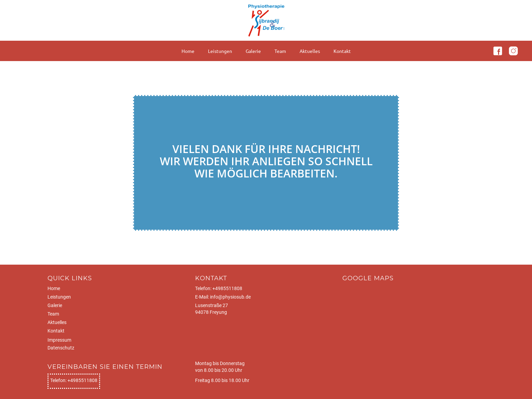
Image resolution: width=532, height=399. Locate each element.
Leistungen (220, 51)
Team (280, 51)
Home (188, 51)
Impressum (59, 340)
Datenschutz (61, 348)
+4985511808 (227, 288)
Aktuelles (310, 51)
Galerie (253, 51)
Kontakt (342, 51)
